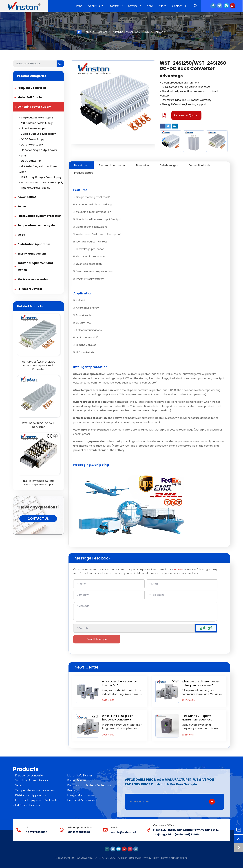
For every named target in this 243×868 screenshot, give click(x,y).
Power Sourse (27, 197)
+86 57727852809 (36, 832)
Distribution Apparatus (34, 244)
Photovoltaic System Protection (40, 216)
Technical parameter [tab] (112, 165)
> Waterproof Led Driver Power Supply (41, 183)
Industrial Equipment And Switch (35, 267)
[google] (124, 849)
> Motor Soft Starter (79, 775)
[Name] (109, 584)
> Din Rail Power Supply (32, 128)
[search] (60, 64)
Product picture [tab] (84, 173)
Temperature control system (37, 225)
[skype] (119, 849)
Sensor (22, 206)
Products (115, 6)
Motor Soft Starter (30, 97)
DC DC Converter (156, 32)
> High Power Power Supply (34, 188)
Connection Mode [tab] (199, 165)
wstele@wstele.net (124, 832)
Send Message (97, 639)
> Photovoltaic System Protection (88, 785)
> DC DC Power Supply (32, 139)
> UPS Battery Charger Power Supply (40, 177)
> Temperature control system (34, 790)
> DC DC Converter (30, 161)
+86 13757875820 (79, 832)
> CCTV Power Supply (31, 145)
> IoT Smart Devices (26, 805)
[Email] (182, 584)
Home (79, 6)
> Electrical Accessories (81, 800)
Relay (21, 235)
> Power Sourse (76, 780)
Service (133, 6)
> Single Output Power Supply (36, 118)
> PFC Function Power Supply (35, 123)
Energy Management (32, 254)
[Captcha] (134, 628)
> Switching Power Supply (30, 780)
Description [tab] (81, 165)
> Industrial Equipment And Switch (36, 800)
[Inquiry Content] (145, 612)
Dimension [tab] (142, 165)
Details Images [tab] (169, 165)
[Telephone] (182, 595)
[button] (224, 141)
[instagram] (130, 849)
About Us (94, 6)
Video (163, 6)
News (150, 6)
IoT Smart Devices (30, 289)
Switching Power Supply (126, 32)
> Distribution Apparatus (30, 795)
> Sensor (19, 785)
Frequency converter (32, 88)
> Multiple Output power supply (37, 134)
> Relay (70, 790)
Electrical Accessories (33, 279)
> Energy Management (81, 795)
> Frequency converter (29, 775)
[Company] (109, 595)
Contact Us (179, 6)
